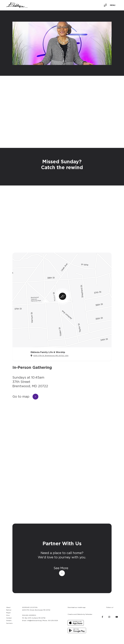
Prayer (8, 613)
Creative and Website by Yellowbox (80, 614)
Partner (9, 610)
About (8, 607)
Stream (9, 620)
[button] (110, 5)
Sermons (9, 623)
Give (8, 615)
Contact (9, 618)
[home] (17, 5)
